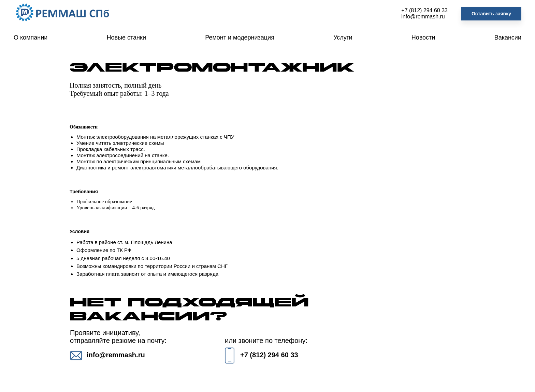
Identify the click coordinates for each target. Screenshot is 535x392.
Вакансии (508, 37)
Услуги (343, 37)
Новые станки (126, 37)
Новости (423, 37)
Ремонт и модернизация (240, 37)
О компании (31, 37)
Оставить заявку (491, 14)
